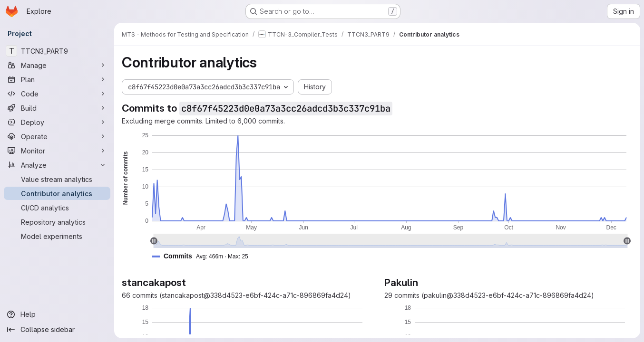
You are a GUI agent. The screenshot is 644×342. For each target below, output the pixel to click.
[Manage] (57, 65)
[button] (204, 256)
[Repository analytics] (57, 222)
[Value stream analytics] (57, 179)
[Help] (57, 314)
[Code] (57, 94)
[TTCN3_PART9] (57, 51)
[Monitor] (57, 151)
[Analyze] (57, 165)
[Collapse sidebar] (57, 330)
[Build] (57, 108)
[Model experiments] (57, 236)
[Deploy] (57, 122)
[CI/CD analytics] (57, 208)
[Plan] (57, 79)
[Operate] (57, 136)
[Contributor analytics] (57, 193)
